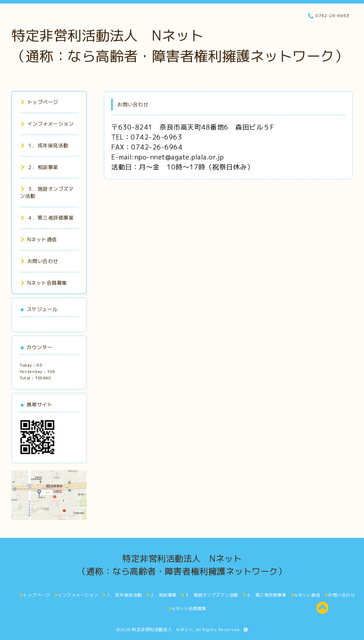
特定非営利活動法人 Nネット (162, 629)
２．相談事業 (40, 167)
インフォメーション (47, 124)
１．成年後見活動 (45, 145)
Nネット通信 (39, 239)
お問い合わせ (40, 261)
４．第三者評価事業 (47, 218)
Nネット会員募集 (44, 283)
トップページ (40, 102)
